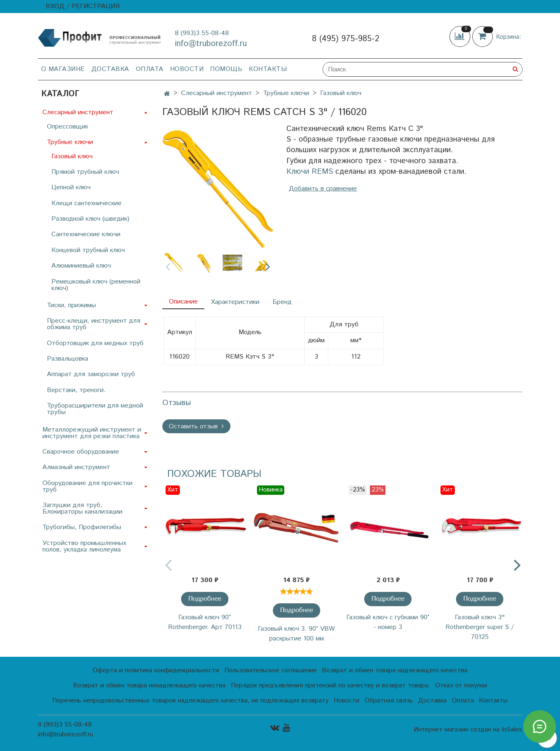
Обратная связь (389, 701)
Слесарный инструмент (217, 93)
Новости (187, 69)
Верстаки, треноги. (76, 390)
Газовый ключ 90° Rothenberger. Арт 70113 (205, 622)
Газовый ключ (341, 93)
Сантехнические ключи (86, 234)
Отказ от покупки (461, 686)
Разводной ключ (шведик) (90, 219)
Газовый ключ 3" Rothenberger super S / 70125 (480, 627)
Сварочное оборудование (81, 452)
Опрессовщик (68, 127)
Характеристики (235, 302)
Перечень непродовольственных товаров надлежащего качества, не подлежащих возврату (190, 701)
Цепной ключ (71, 187)
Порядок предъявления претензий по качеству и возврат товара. (331, 686)
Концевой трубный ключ (88, 250)
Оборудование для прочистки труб (87, 486)
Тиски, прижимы (71, 305)
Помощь (226, 69)
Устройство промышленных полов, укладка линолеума (84, 546)
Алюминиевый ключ (81, 266)
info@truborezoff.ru (211, 44)
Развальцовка (68, 359)
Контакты (268, 69)
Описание (183, 302)
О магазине (63, 69)
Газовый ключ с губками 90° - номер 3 (388, 622)
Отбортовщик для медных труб (95, 343)
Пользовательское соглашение (271, 670)
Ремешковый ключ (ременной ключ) (96, 285)
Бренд (282, 302)
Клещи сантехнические (86, 203)
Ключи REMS (310, 172)
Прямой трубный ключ (85, 172)
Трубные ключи (286, 93)
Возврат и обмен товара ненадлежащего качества (149, 686)
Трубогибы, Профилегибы (82, 527)
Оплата (150, 69)
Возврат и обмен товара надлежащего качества (395, 670)
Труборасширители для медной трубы (95, 409)
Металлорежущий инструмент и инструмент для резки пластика (92, 433)
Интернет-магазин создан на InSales (468, 730)
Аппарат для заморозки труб (91, 374)
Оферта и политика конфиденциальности (156, 670)
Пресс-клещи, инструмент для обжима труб (94, 324)
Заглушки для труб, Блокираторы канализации (82, 508)
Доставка (110, 69)
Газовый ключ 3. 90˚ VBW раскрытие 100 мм (296, 634)
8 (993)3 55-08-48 (202, 33)
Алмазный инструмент (76, 467)
